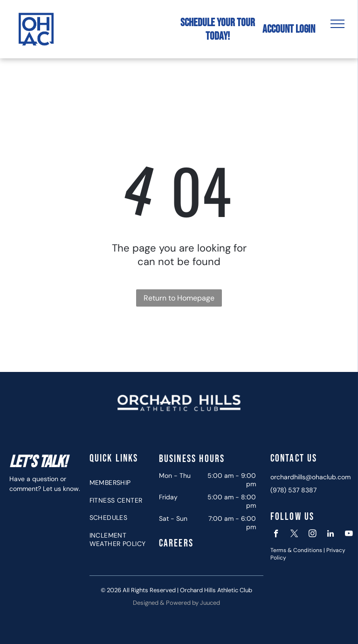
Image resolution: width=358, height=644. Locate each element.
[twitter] (294, 535)
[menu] (337, 24)
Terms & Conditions (296, 550)
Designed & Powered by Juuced (176, 603)
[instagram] (313, 535)
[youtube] (349, 535)
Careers (176, 543)
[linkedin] (331, 535)
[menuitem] (121, 483)
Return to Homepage (179, 298)
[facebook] (276, 535)
